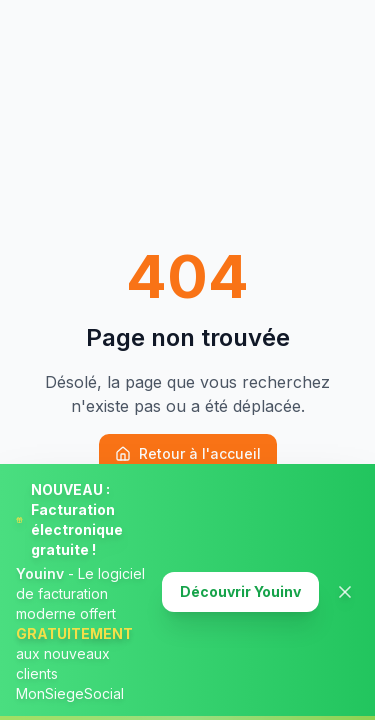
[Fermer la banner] (345, 592)
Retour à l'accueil (188, 453)
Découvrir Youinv (240, 591)
